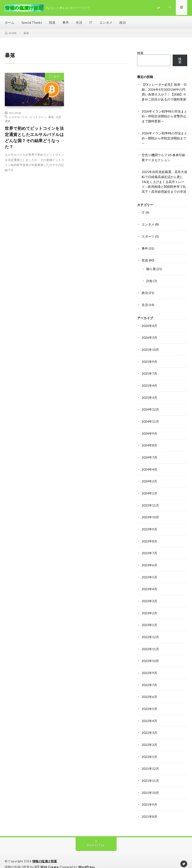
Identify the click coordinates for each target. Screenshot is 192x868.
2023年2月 (149, 607)
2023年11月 (150, 500)
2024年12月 (150, 406)
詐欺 (149, 279)
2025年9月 (149, 358)
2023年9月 (149, 524)
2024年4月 (149, 465)
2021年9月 (149, 796)
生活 (80, 23)
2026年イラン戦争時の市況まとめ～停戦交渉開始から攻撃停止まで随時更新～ (164, 117)
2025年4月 (149, 382)
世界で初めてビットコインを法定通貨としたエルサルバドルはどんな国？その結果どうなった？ (34, 139)
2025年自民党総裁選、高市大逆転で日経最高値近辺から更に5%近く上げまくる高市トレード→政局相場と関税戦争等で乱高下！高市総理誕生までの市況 (164, 181)
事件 (67, 23)
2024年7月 (149, 453)
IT (92, 23)
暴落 (51, 118)
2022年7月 (149, 678)
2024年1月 (149, 488)
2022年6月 (149, 689)
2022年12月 (150, 630)
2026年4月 (149, 323)
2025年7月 (149, 370)
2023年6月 (149, 559)
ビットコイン (38, 118)
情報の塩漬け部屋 (45, 852)
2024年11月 (150, 418)
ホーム (10, 23)
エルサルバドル (18, 118)
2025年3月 (149, 394)
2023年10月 (150, 512)
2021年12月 (150, 760)
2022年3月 (149, 725)
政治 (124, 23)
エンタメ (107, 23)
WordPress (88, 858)
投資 (53, 23)
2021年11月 (150, 772)
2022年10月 (150, 654)
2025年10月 (150, 347)
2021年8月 (149, 808)
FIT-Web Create (47, 858)
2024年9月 (149, 429)
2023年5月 (149, 571)
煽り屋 (151, 267)
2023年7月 (149, 548)
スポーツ (148, 235)
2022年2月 (149, 737)
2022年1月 (149, 749)
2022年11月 (150, 642)
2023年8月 (149, 536)
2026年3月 (149, 335)
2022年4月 (149, 713)
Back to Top (96, 836)
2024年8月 (149, 441)
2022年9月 (149, 666)
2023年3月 (149, 595)
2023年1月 (149, 618)
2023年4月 (149, 583)
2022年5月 (149, 701)
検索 (140, 54)
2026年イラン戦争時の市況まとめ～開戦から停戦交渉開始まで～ (164, 138)
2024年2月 (149, 477)
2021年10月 (150, 784)
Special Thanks (32, 23)
